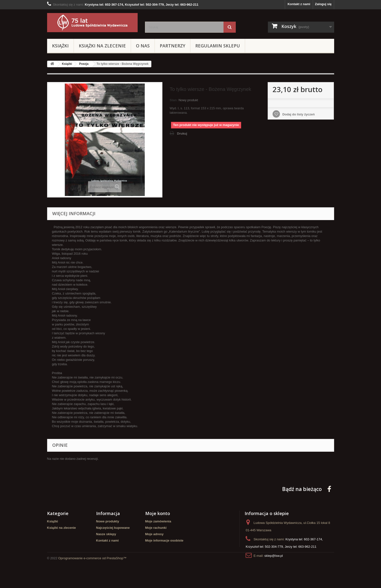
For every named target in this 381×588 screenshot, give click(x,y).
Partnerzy (172, 46)
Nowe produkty (108, 521)
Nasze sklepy (106, 534)
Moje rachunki (156, 528)
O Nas (143, 46)
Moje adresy (154, 534)
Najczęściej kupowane (113, 528)
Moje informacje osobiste (164, 540)
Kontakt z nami (299, 4)
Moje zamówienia (158, 521)
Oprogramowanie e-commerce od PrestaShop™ (92, 575)
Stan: (174, 100)
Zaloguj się (323, 4)
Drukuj (182, 133)
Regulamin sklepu (218, 46)
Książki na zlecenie (102, 46)
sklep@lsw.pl (274, 556)
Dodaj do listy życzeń (298, 114)
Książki (60, 46)
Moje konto (158, 513)
